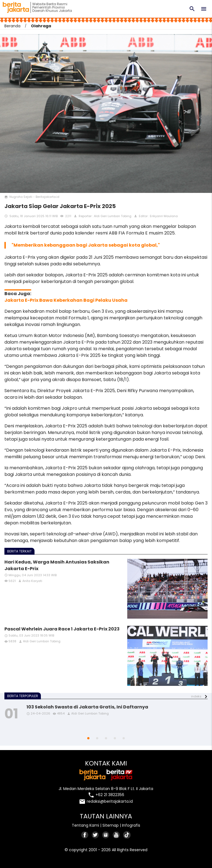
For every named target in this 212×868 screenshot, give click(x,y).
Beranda (12, 26)
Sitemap (111, 825)
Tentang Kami (85, 825)
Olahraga (41, 26)
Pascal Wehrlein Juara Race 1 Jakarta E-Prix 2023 (62, 629)
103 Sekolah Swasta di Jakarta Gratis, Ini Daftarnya (87, 707)
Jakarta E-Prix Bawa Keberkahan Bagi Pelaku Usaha (66, 300)
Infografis (131, 825)
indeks (196, 696)
